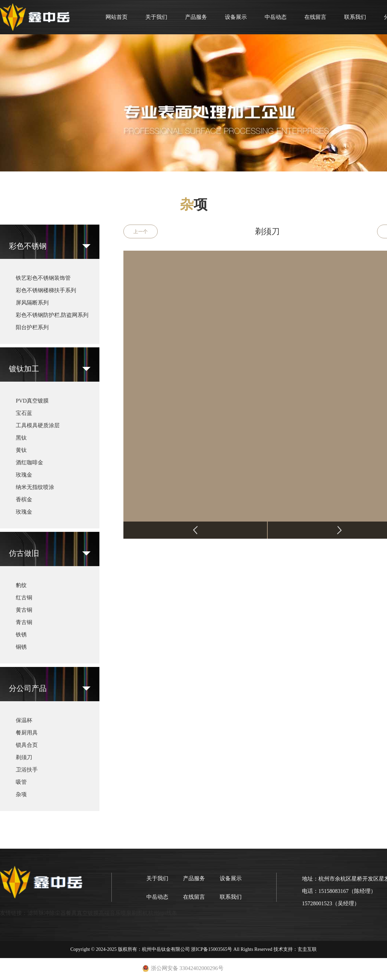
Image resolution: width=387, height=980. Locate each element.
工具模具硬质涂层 (38, 425)
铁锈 (21, 635)
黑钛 (21, 438)
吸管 (21, 782)
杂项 (21, 794)
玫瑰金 (24, 475)
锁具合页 (27, 745)
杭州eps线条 (163, 913)
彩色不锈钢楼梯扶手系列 (46, 290)
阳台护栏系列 (32, 327)
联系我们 (355, 17)
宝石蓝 (24, 413)
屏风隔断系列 (32, 303)
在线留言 (315, 17)
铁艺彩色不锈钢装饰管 (43, 278)
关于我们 (156, 17)
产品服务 (196, 17)
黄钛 (21, 450)
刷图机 (140, 913)
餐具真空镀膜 (82, 913)
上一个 (141, 232)
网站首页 (117, 17)
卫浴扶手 (27, 770)
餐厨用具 (27, 733)
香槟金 (24, 499)
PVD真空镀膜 (32, 401)
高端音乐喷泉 (115, 913)
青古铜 (24, 622)
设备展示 (236, 17)
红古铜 (24, 597)
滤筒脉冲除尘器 (47, 913)
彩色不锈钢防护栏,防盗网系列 (52, 315)
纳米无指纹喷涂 (35, 487)
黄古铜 (24, 610)
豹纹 (21, 585)
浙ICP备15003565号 (211, 949)
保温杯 (24, 720)
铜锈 (21, 647)
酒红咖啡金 (29, 462)
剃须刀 (24, 757)
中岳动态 (276, 17)
